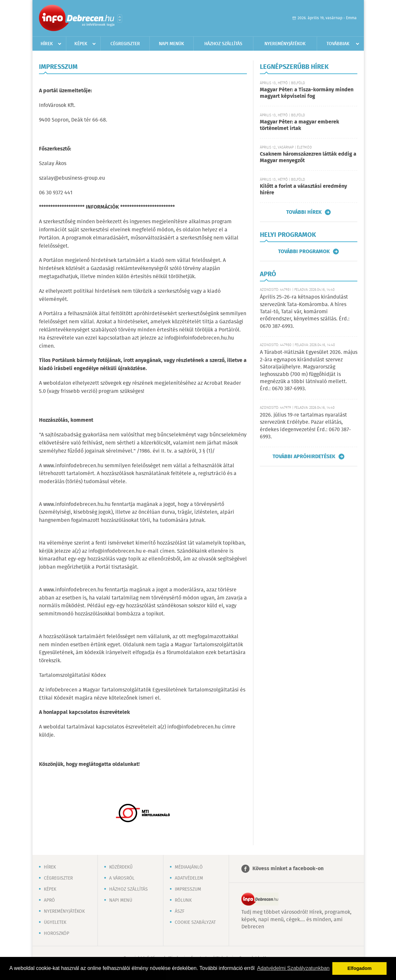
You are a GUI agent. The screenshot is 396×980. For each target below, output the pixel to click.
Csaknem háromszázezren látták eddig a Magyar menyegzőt (308, 157)
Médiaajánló (189, 867)
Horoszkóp (57, 934)
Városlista (120, 19)
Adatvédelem (189, 878)
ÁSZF (180, 911)
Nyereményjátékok (285, 44)
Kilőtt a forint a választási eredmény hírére (303, 190)
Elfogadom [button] (360, 968)
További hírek (304, 212)
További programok (304, 251)
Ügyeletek (55, 922)
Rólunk (183, 900)
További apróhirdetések (304, 457)
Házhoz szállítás (223, 44)
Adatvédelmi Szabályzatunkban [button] (293, 968)
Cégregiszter (125, 44)
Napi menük (172, 44)
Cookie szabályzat (195, 922)
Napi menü (121, 900)
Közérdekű (121, 867)
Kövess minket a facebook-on (288, 869)
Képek (81, 44)
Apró (49, 900)
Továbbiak (338, 44)
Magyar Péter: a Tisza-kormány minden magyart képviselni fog (307, 93)
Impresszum (188, 889)
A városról (122, 878)
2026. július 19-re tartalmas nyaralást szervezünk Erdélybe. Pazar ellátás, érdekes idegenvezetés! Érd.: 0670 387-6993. (305, 426)
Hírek (47, 44)
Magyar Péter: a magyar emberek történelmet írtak (300, 125)
